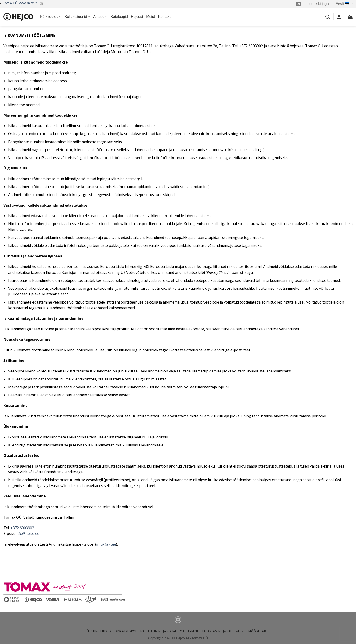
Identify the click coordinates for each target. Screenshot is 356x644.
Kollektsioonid (77, 17)
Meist (151, 17)
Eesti (344, 4)
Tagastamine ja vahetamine (224, 631)
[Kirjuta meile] (41, 4)
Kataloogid (119, 17)
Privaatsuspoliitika (129, 631)
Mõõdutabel (259, 631)
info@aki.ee (106, 544)
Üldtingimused (99, 631)
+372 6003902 (22, 528)
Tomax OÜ (20, 3)
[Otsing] (328, 17)
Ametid (100, 17)
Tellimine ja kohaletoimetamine (173, 631)
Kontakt (164, 17)
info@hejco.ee (27, 534)
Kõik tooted (51, 17)
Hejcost (137, 17)
